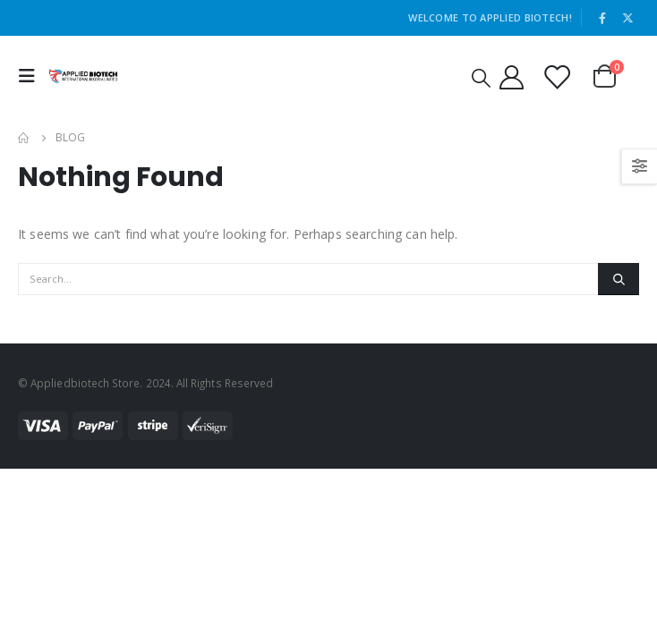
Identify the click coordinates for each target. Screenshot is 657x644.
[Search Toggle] (481, 77)
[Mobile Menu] (31, 76)
